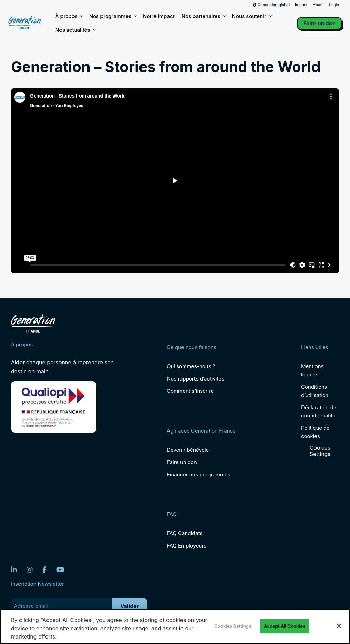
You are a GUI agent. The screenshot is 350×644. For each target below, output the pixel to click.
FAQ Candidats (185, 533)
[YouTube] (60, 570)
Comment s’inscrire (190, 391)
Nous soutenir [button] (252, 16)
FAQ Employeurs (187, 546)
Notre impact (159, 16)
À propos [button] (69, 16)
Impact (301, 5)
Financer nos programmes (199, 474)
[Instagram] (30, 570)
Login (334, 5)
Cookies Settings (320, 451)
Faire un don (319, 23)
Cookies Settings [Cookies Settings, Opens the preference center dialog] (233, 626)
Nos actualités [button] (75, 30)
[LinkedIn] (14, 570)
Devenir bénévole (188, 450)
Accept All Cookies (285, 626)
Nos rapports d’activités (196, 379)
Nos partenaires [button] (203, 16)
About (318, 5)
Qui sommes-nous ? (191, 366)
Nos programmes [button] (113, 16)
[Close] (339, 626)
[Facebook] (45, 570)
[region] (175, 627)
